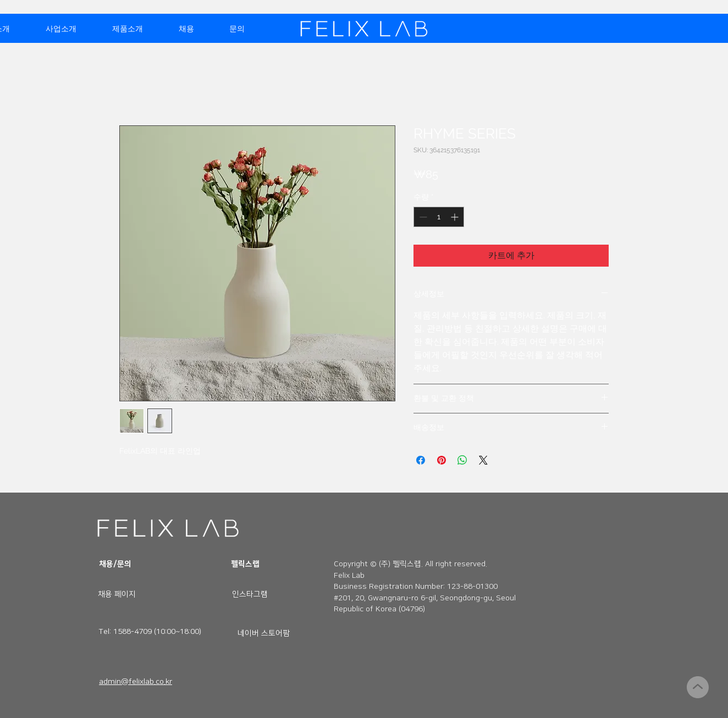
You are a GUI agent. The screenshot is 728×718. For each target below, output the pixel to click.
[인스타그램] (250, 594)
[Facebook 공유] (421, 460)
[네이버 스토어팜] (264, 633)
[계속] (698, 687)
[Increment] (456, 217)
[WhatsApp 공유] (462, 460)
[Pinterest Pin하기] (442, 460)
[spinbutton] (439, 217)
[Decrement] (422, 217)
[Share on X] (483, 460)
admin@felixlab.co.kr (136, 682)
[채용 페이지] (117, 594)
